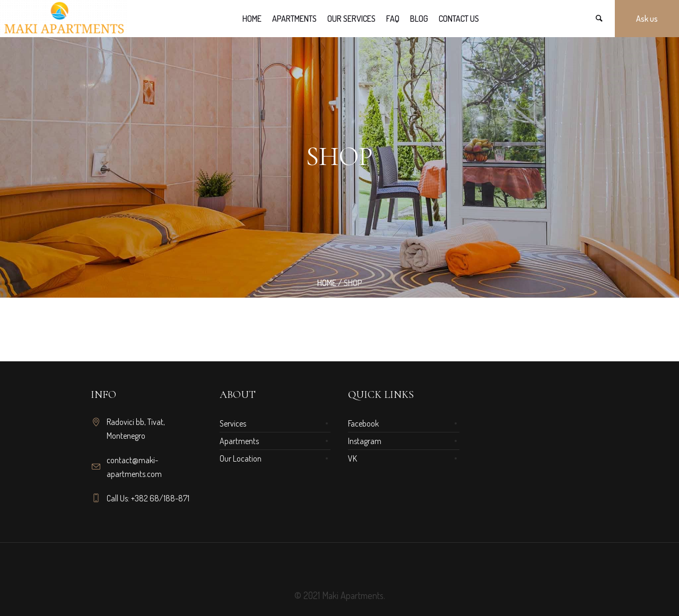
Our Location (241, 458)
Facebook (363, 423)
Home (327, 283)
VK (352, 458)
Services (233, 423)
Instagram (365, 441)
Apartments (239, 441)
